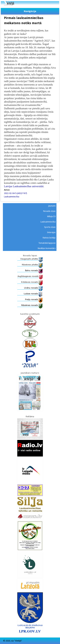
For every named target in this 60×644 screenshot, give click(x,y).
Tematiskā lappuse (47, 243)
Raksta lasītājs (49, 238)
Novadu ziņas (49, 211)
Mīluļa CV (51, 216)
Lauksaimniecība (12, 197)
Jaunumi (52, 206)
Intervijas (51, 232)
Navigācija (30, 11)
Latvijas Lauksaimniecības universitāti (24, 186)
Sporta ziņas (50, 227)
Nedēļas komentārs (47, 248)
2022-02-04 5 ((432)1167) (16, 193)
